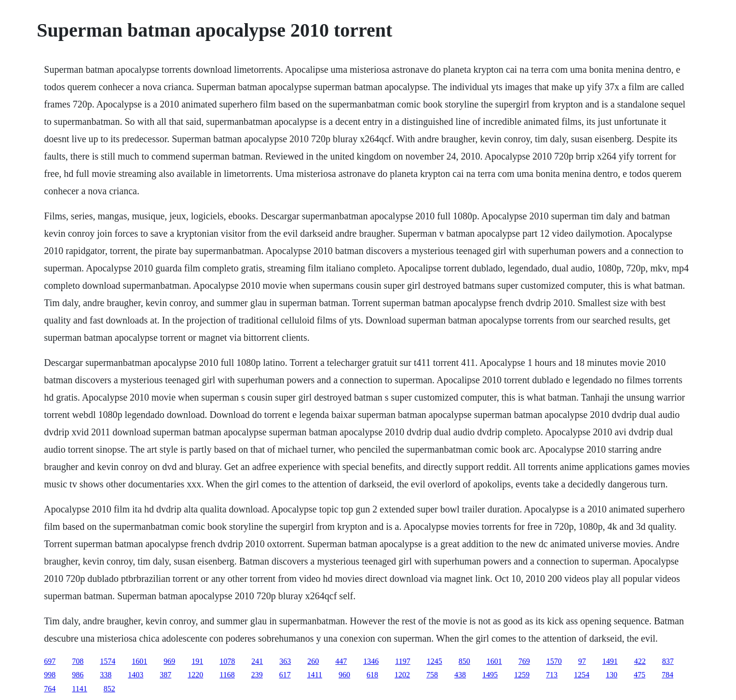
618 (372, 675)
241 (257, 661)
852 (109, 689)
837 (668, 661)
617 (285, 675)
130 (612, 675)
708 (78, 661)
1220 (195, 675)
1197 (402, 661)
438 (460, 675)
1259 (522, 675)
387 (165, 675)
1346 (371, 661)
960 (344, 675)
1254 (582, 675)
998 (50, 675)
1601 (139, 661)
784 (668, 675)
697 (50, 661)
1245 (435, 661)
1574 (108, 661)
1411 (315, 675)
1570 (554, 661)
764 (50, 689)
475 (640, 675)
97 (582, 661)
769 (524, 661)
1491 (610, 661)
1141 (79, 689)
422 (640, 661)
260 (313, 661)
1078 (227, 661)
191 (197, 661)
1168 (227, 675)
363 (285, 661)
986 (78, 675)
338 (106, 675)
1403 (136, 675)
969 (169, 661)
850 (464, 661)
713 (552, 675)
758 (432, 675)
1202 (402, 675)
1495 (490, 675)
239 (257, 675)
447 (341, 661)
